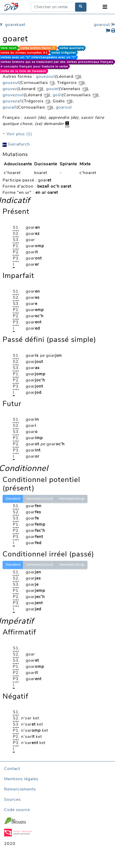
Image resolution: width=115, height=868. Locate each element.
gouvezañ (12, 101)
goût (57, 95)
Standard (13, 499)
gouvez (10, 89)
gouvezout (13, 95)
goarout (64, 107)
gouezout (46, 76)
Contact (12, 769)
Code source (17, 810)
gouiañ (10, 107)
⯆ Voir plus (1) (17, 134)
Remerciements (20, 789)
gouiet (52, 89)
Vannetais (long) (72, 499)
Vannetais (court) (39, 499)
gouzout (11, 83)
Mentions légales (21, 779)
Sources (12, 799)
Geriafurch (16, 144)
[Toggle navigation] (105, 7)
